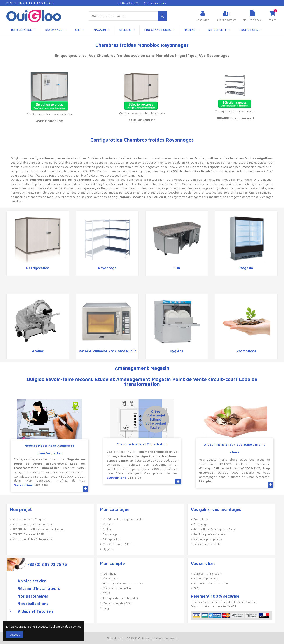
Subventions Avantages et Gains (215, 529)
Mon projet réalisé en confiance (33, 524)
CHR (177, 268)
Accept (15, 634)
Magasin (246, 268)
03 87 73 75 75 (128, 3)
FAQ (196, 588)
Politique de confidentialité (120, 598)
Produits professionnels (209, 534)
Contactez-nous (155, 3)
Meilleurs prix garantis (208, 539)
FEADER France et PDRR (28, 534)
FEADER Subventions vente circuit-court (39, 529)
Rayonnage (107, 268)
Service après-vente (207, 544)
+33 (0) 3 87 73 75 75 (47, 565)
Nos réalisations (33, 604)
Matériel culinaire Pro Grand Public (107, 351)
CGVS (106, 593)
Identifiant (109, 574)
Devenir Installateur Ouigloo (30, 3)
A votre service (32, 581)
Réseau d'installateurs (39, 589)
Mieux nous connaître (117, 588)
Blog (106, 608)
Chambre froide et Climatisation (142, 444)
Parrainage (201, 524)
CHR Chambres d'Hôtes (118, 544)
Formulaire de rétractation (211, 583)
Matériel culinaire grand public (123, 519)
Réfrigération (38, 268)
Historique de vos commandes (123, 583)
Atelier (38, 351)
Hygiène (177, 351)
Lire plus (41, 485)
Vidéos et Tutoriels (36, 611)
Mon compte (111, 578)
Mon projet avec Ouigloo (29, 519)
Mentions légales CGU (117, 603)
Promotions (246, 351)
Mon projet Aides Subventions (32, 539)
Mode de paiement (206, 578)
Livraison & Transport (207, 574)
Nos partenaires (33, 596)
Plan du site (115, 638)
